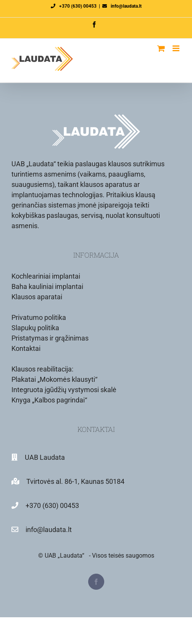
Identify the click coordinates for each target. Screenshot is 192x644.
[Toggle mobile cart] (161, 48)
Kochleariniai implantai (46, 276)
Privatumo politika (39, 317)
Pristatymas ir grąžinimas (50, 338)
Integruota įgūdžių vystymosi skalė (64, 390)
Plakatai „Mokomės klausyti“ (54, 379)
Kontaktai (26, 348)
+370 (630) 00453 (78, 6)
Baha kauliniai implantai (47, 286)
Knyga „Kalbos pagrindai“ (49, 400)
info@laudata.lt (126, 6)
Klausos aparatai (37, 297)
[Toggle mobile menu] (177, 48)
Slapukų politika (35, 328)
